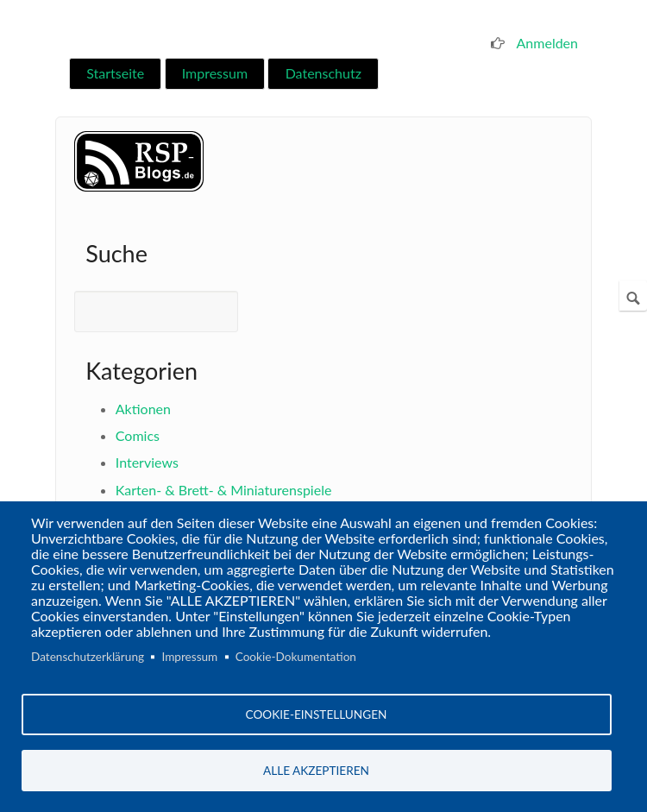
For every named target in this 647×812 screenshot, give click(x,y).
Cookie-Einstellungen (317, 714)
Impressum (215, 73)
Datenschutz (323, 73)
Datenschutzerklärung (88, 657)
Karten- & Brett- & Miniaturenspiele (224, 490)
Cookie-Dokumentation (296, 657)
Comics (138, 435)
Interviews (147, 462)
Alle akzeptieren (316, 771)
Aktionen (143, 409)
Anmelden (547, 43)
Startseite (115, 73)
